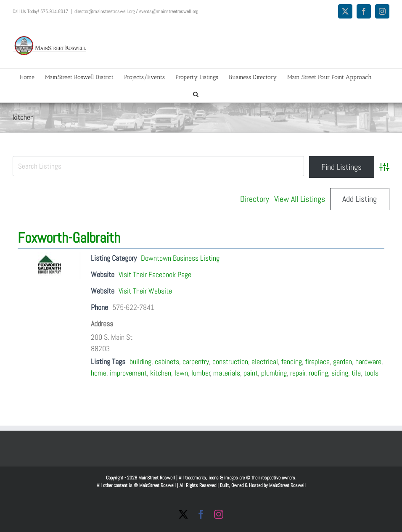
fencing (292, 361)
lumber (201, 373)
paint (251, 373)
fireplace (317, 361)
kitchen (161, 373)
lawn (181, 373)
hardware (368, 361)
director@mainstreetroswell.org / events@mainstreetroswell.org (136, 11)
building (140, 361)
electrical (265, 361)
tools (371, 373)
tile (356, 373)
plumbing (274, 373)
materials (227, 373)
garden (342, 361)
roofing (318, 373)
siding (340, 373)
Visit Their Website (145, 291)
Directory (255, 199)
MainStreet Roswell (287, 485)
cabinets (167, 361)
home (99, 373)
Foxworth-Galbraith (69, 238)
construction (230, 361)
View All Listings (300, 199)
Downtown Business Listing (180, 258)
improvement (128, 373)
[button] (196, 94)
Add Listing (360, 199)
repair (298, 373)
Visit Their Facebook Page (155, 274)
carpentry (196, 361)
